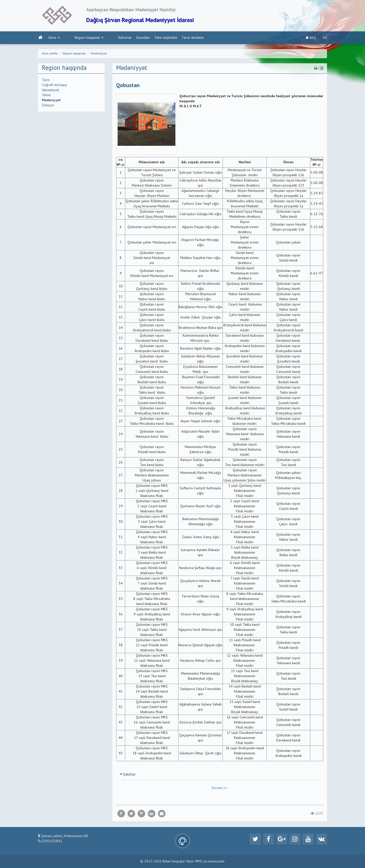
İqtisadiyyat (50, 91)
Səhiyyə (48, 106)
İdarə (54, 38)
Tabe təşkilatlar (144, 38)
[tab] (220, 775)
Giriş (311, 38)
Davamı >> (220, 789)
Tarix (46, 80)
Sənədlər (121, 38)
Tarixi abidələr (171, 38)
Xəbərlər (103, 38)
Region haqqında (78, 38)
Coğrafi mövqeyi (54, 86)
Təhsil (46, 96)
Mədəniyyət (99, 54)
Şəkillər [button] (128, 775)
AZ (325, 38)
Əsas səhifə (50, 54)
